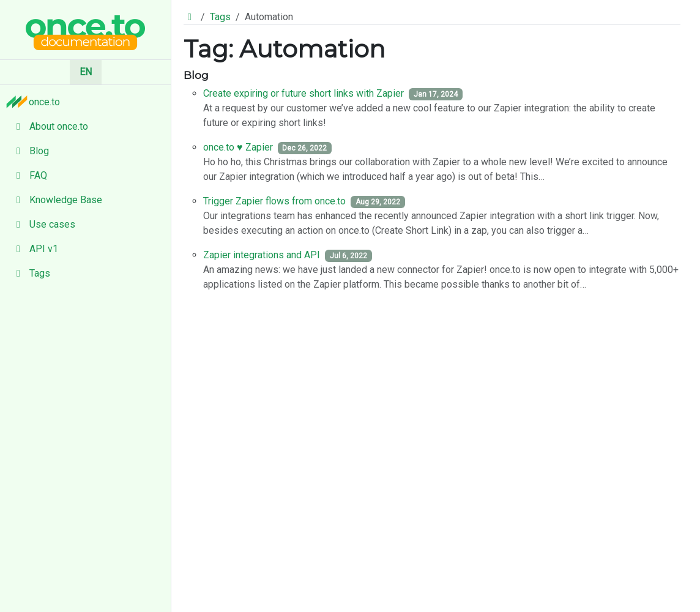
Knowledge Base (56, 200)
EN (86, 72)
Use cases (43, 224)
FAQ (28, 175)
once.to (36, 102)
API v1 (34, 249)
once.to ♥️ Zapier (238, 147)
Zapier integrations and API (262, 255)
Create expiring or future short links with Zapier (303, 93)
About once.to (49, 126)
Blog (29, 151)
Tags (30, 273)
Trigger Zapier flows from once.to (274, 201)
